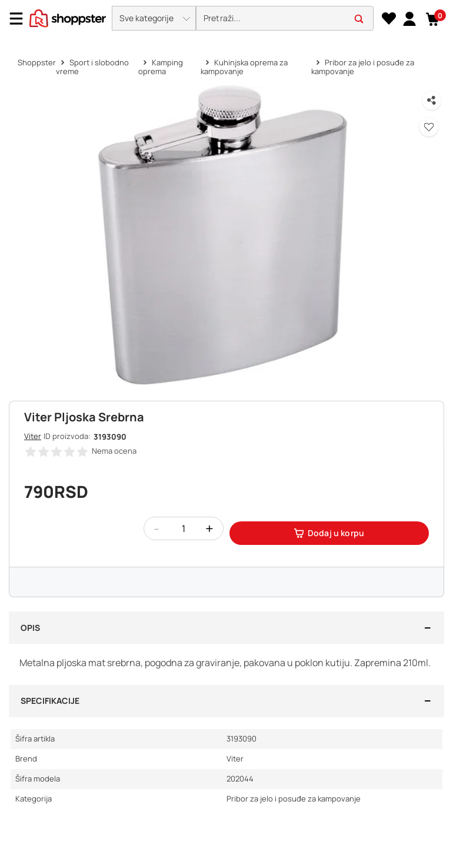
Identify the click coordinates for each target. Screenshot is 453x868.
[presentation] (226, 19)
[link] (409, 18)
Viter (33, 436)
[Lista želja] (389, 19)
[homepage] (68, 17)
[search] (285, 19)
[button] (154, 18)
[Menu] (21, 19)
